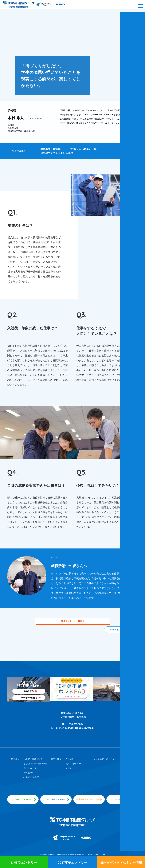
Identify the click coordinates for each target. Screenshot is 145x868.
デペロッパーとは (31, 768)
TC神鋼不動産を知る (33, 759)
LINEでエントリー (24, 862)
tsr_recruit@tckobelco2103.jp (77, 728)
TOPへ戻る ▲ (117, 630)
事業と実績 (28, 772)
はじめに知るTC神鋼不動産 (35, 763)
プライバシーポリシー (96, 855)
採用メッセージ (127, 768)
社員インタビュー (73, 763)
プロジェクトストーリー (105, 759)
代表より (15, 759)
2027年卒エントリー (72, 862)
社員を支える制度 (31, 777)
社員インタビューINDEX (72, 621)
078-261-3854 (76, 724)
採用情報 (125, 759)
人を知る (70, 759)
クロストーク (71, 768)
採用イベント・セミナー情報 (121, 862)
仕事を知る (56, 759)
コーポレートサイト (122, 799)
